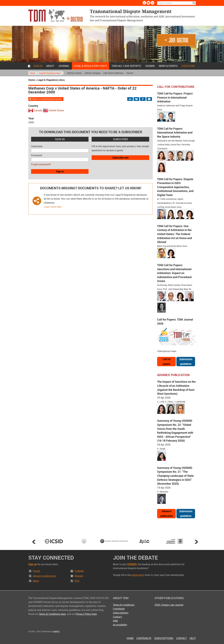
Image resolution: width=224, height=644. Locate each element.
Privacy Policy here (86, 614)
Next (196, 542)
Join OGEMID (176, 40)
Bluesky (79, 576)
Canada (38, 110)
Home (29, 66)
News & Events (168, 66)
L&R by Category (93, 73)
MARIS (56, 631)
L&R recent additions (113, 73)
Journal (64, 66)
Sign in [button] (60, 171)
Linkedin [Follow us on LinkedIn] (144, 3)
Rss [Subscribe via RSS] (152, 3)
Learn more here (53, 207)
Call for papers (167, 362)
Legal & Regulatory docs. (91, 66)
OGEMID (150, 66)
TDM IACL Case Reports (126, 66)
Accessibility (120, 625)
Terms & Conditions (124, 605)
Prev (34, 542)
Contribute (119, 609)
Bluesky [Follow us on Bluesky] (148, 3)
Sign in (38, 66)
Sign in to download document (47, 99)
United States (56, 110)
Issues (37, 571)
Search (130, 73)
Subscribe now (120, 158)
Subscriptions (121, 613)
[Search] (176, 3)
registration (138, 575)
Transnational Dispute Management (55, 16)
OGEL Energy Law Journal (169, 605)
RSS (77, 581)
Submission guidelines (186, 362)
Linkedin (79, 571)
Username (37, 146)
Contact (117, 617)
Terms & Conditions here (52, 614)
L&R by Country (74, 73)
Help (115, 621)
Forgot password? (41, 164)
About (50, 66)
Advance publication (167, 514)
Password (37, 155)
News (36, 581)
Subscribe (188, 66)
